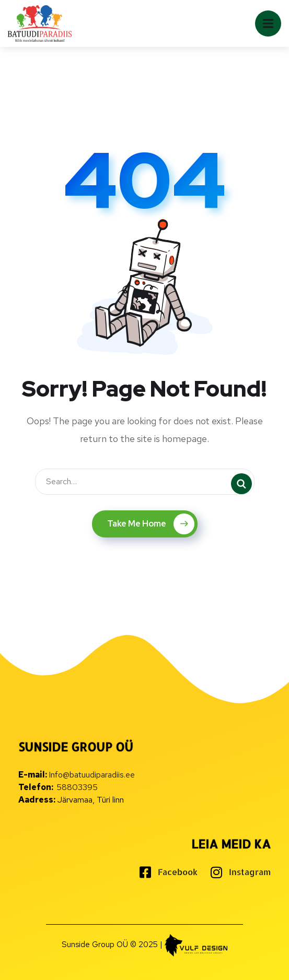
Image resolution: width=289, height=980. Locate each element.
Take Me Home (151, 524)
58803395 (77, 787)
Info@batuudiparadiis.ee (92, 775)
